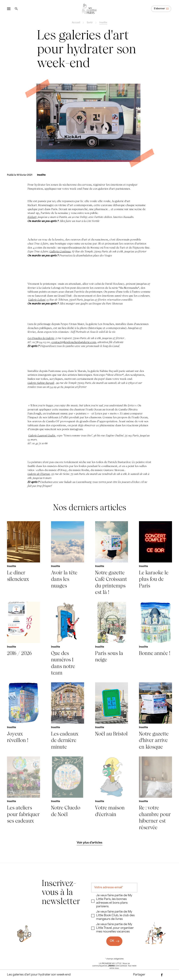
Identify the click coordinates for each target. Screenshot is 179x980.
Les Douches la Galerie (41, 338)
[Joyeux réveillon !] (24, 716)
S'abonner (159, 9)
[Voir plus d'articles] (90, 843)
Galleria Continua (60, 251)
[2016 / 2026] (24, 639)
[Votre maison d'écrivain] (112, 794)
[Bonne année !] (155, 639)
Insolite (103, 23)
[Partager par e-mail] (155, 975)
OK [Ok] (112, 941)
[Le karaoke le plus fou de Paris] (155, 558)
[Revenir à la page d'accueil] (89, 9)
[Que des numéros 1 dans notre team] (68, 639)
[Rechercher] (16, 9)
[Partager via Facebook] (162, 975)
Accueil (76, 23)
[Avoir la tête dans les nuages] (68, 558)
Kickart (32, 217)
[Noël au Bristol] (112, 716)
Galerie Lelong (37, 300)
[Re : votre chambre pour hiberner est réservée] (155, 794)
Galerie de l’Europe (39, 474)
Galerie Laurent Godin (42, 435)
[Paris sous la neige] (112, 639)
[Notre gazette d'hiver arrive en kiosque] (155, 716)
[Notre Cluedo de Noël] (68, 794)
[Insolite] (41, 175)
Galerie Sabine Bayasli (41, 383)
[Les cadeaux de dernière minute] (68, 716)
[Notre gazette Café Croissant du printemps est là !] (112, 558)
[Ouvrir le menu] (9, 9)
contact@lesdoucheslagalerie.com (74, 342)
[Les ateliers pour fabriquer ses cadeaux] (24, 794)
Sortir (90, 23)
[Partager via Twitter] (169, 975)
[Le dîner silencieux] (24, 558)
